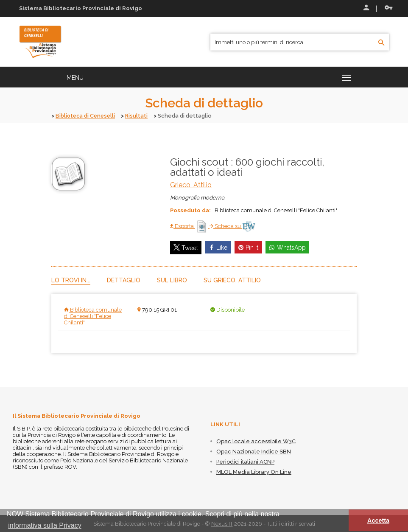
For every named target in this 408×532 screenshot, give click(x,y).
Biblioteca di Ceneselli (87, 116)
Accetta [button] (378, 521)
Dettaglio (124, 280)
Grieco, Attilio (191, 184)
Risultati (139, 116)
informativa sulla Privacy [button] (45, 525)
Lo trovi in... (71, 280)
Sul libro (172, 280)
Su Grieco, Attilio (232, 280)
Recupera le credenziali (388, 8)
